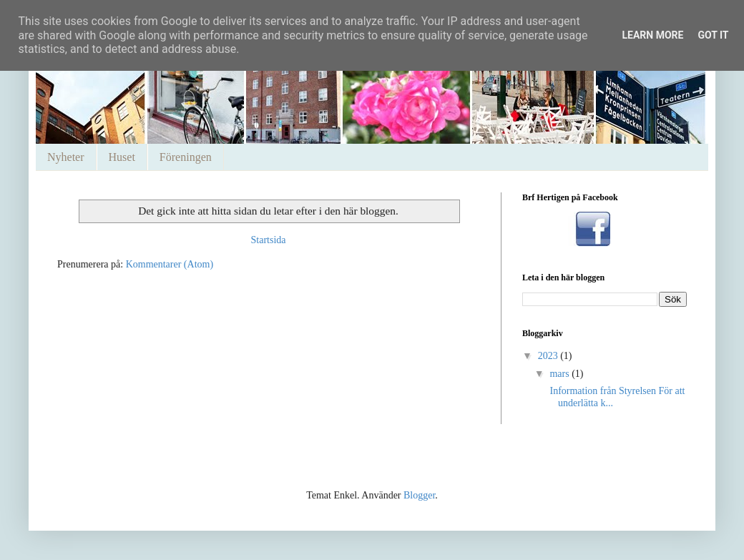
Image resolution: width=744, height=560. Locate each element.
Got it (713, 35)
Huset (122, 157)
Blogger (419, 495)
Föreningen (186, 157)
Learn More (652, 35)
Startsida (269, 240)
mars (561, 374)
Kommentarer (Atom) (170, 264)
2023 (549, 356)
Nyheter (66, 157)
